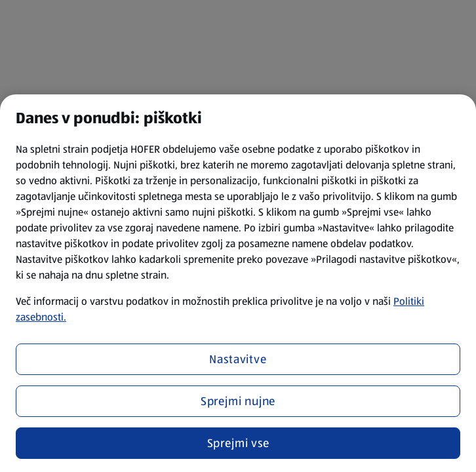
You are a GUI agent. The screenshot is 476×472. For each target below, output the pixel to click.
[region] (238, 283)
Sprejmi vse (238, 443)
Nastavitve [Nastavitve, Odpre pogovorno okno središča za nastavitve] (238, 359)
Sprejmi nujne (238, 401)
